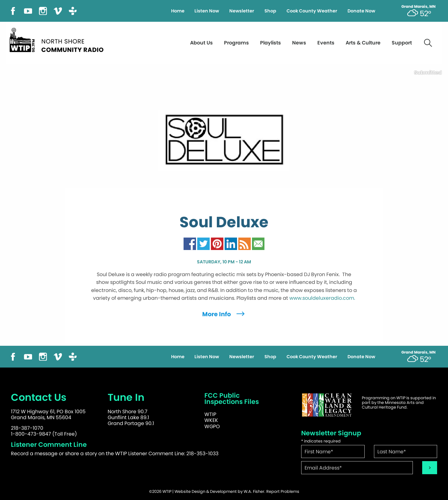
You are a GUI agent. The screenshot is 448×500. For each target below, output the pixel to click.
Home (178, 11)
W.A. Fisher (254, 491)
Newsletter (242, 11)
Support (402, 43)
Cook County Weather (312, 11)
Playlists (271, 43)
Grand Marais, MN (418, 7)
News (299, 43)
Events (326, 43)
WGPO (212, 426)
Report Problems (283, 491)
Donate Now (361, 11)
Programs (236, 43)
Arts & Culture (363, 43)
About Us (201, 43)
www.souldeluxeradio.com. (322, 298)
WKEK (211, 420)
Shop (270, 11)
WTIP (210, 414)
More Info (224, 314)
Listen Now (207, 11)
